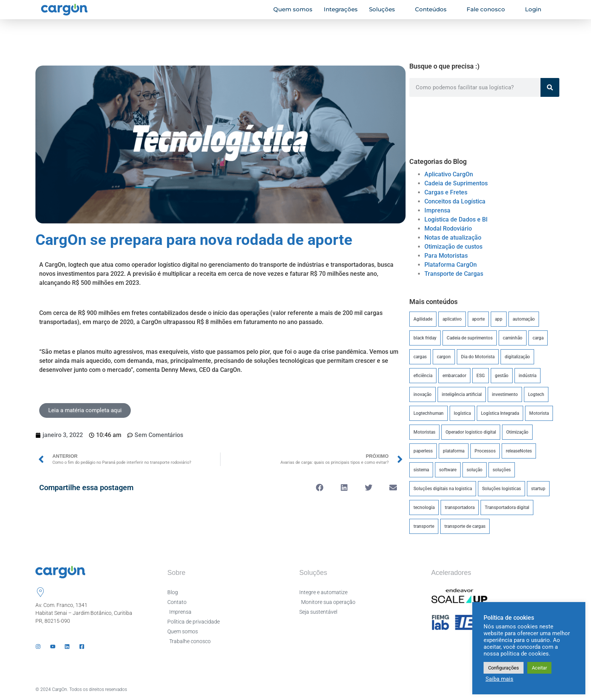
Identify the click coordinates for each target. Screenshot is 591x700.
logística (462, 413)
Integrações (341, 9)
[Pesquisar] (550, 87)
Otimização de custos (453, 247)
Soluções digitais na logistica (443, 489)
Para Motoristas (446, 256)
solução (475, 470)
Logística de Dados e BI (456, 219)
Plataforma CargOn (451, 265)
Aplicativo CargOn (449, 174)
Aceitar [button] (539, 668)
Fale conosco (489, 9)
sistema (421, 470)
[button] (320, 487)
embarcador (454, 376)
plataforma (454, 451)
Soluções (385, 9)
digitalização (517, 357)
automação (524, 319)
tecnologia (424, 507)
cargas (420, 357)
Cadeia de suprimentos (470, 338)
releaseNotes (519, 451)
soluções (502, 470)
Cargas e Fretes (446, 192)
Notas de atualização (453, 238)
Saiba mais (499, 679)
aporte (478, 319)
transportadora (460, 507)
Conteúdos (434, 9)
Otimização (517, 432)
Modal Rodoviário (448, 228)
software (448, 470)
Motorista (539, 413)
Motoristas (424, 432)
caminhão (513, 338)
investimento (505, 394)
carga (538, 338)
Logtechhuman (429, 413)
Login (536, 9)
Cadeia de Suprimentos (456, 183)
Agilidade (423, 319)
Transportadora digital (507, 507)
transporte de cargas (465, 526)
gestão (502, 376)
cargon (444, 357)
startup (538, 489)
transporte (424, 526)
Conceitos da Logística (455, 201)
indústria (527, 376)
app (499, 319)
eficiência (423, 376)
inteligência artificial (462, 394)
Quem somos (293, 9)
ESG (481, 376)
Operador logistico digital (471, 432)
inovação (423, 394)
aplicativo (452, 319)
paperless (423, 451)
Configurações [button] (504, 668)
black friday (425, 338)
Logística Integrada (500, 413)
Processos (485, 451)
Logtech (536, 394)
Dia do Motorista (478, 357)
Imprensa (437, 210)
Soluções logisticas (501, 489)
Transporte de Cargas (454, 274)
